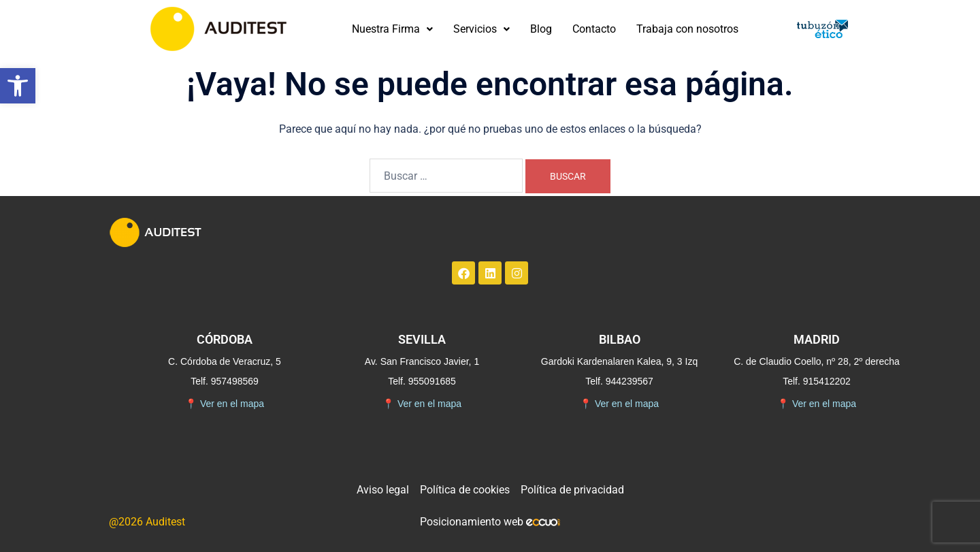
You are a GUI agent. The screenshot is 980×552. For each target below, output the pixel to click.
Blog (541, 29)
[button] (18, 86)
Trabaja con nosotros (687, 29)
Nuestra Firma (392, 29)
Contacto (594, 29)
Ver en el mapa (225, 404)
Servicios (481, 29)
